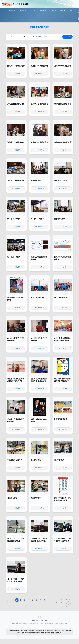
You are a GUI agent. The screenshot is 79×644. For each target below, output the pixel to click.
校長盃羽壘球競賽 (61, 419)
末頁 (61, 601)
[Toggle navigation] (75, 4)
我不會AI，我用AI (61, 181)
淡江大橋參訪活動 (37, 298)
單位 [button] (53, 11)
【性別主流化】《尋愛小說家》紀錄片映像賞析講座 (39, 541)
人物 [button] (71, 11)
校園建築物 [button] (43, 11)
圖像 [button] (62, 11)
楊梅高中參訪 (36, 181)
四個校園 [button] (10, 11)
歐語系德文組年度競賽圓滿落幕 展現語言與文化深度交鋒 (39, 381)
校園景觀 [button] (22, 11)
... (52, 600)
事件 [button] (32, 11)
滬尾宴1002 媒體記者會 (16, 66)
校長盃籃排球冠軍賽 (15, 460)
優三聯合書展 (36, 460)
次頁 (57, 601)
